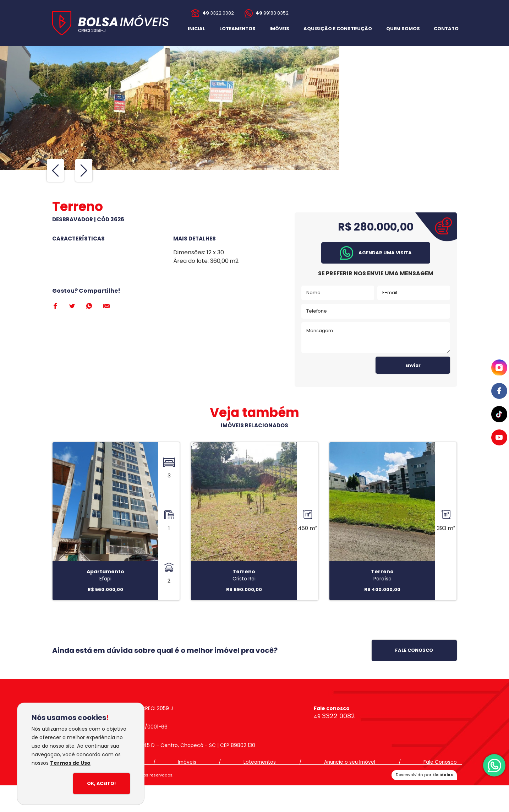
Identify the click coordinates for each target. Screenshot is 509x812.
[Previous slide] (55, 170)
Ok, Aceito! (101, 784)
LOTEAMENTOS (237, 29)
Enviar (413, 365)
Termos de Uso (70, 763)
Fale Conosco (440, 763)
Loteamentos (260, 763)
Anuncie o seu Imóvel (350, 763)
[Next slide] (84, 170)
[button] (446, 29)
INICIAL (196, 29)
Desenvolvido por (425, 775)
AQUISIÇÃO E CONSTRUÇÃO (338, 29)
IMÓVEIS (279, 29)
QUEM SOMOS (403, 29)
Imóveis (188, 763)
